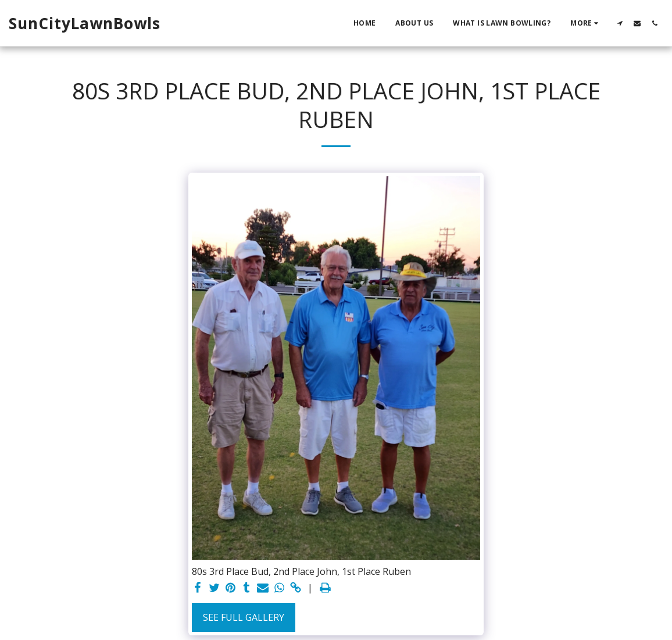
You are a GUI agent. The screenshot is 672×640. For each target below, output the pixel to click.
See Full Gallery (244, 617)
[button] (620, 23)
